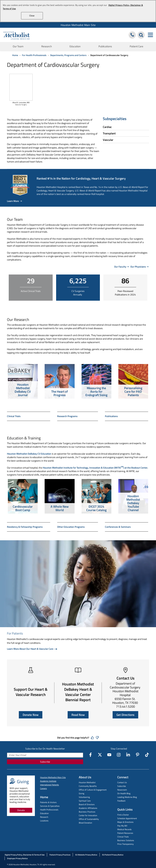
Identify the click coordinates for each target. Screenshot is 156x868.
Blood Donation (85, 823)
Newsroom (122, 790)
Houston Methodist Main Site (78, 25)
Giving (81, 793)
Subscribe (45, 762)
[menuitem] (78, 25)
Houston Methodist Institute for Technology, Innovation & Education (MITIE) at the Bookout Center (95, 467)
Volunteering (84, 797)
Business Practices (87, 812)
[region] (78, 11)
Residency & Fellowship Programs (25, 527)
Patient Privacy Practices (60, 855)
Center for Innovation (88, 815)
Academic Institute (48, 781)
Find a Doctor (123, 815)
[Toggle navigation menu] (150, 35)
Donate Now (31, 715)
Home (15, 55)
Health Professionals (49, 810)
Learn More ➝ (14, 201)
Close (32, 16)
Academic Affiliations (88, 808)
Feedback (121, 801)
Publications (105, 46)
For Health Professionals (34, 55)
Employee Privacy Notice (17, 858)
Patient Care (136, 46)
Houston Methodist (87, 782)
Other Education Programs (71, 527)
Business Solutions (126, 840)
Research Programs (67, 416)
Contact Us (122, 782)
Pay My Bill (122, 826)
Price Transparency (125, 844)
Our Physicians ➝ (139, 267)
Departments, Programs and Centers (68, 55)
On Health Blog (124, 793)
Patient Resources (125, 833)
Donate (21, 810)
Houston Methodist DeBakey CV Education (29, 454)
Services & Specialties (50, 806)
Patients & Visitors (48, 802)
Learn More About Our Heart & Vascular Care (30, 649)
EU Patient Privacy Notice (113, 855)
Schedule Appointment (127, 818)
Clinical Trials (14, 416)
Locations (44, 821)
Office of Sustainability (89, 819)
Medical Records (124, 829)
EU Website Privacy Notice (86, 855)
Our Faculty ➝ (121, 267)
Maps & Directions (125, 822)
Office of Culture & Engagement (93, 790)
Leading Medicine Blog (127, 797)
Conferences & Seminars (118, 527)
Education (75, 46)
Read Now (78, 715)
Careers (43, 788)
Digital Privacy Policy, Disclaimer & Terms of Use (25, 855)
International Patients (50, 785)
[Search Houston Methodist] (141, 35)
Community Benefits (88, 786)
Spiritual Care (85, 801)
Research (47, 46)
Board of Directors (87, 804)
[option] (23, 382)
